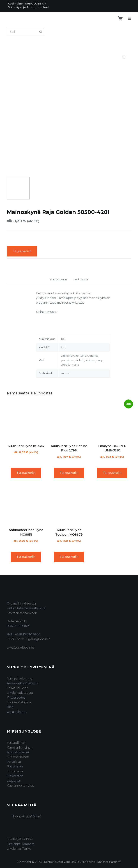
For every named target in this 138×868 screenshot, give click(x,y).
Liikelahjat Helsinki (20, 839)
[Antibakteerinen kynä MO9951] (26, 504)
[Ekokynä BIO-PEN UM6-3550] (112, 420)
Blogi (11, 707)
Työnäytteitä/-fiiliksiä (27, 816)
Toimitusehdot (17, 688)
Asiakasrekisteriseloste (23, 683)
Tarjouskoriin (22, 251)
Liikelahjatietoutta (20, 693)
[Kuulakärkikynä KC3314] (26, 420)
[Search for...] (22, 32)
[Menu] (130, 18)
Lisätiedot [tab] (81, 280)
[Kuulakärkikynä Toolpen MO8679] (69, 504)
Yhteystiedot (16, 698)
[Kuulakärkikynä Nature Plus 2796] (69, 420)
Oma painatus (17, 712)
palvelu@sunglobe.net (33, 639)
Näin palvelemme (19, 679)
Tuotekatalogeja (19, 702)
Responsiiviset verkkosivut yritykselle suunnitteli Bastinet (82, 862)
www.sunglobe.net (20, 648)
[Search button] (41, 32)
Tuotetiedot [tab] (59, 280)
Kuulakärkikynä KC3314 (26, 446)
